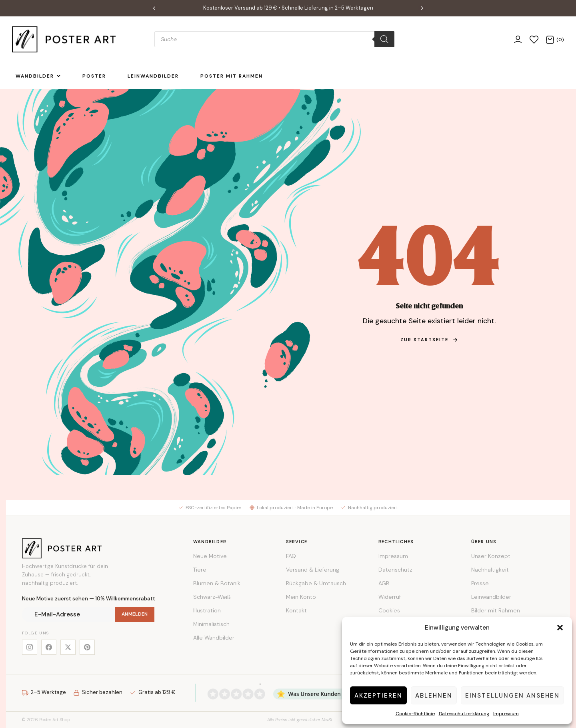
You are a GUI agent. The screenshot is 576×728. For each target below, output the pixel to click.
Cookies (389, 610)
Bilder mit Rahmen (496, 610)
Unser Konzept (491, 556)
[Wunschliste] (534, 39)
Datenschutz (395, 570)
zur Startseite (429, 340)
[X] (68, 647)
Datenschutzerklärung (464, 714)
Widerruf (390, 597)
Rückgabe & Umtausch (316, 583)
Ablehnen (434, 696)
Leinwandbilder (491, 597)
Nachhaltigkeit (490, 570)
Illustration (207, 610)
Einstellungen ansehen (512, 696)
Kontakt (296, 610)
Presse (480, 583)
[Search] (384, 39)
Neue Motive (210, 556)
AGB (384, 583)
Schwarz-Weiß (212, 597)
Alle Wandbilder (214, 638)
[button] (560, 628)
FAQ (291, 556)
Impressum (506, 714)
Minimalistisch (211, 624)
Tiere (200, 570)
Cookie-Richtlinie (415, 714)
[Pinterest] (87, 647)
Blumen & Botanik (217, 583)
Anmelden (135, 614)
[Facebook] (49, 647)
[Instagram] (30, 647)
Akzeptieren (378, 696)
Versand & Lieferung (313, 570)
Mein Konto (301, 597)
